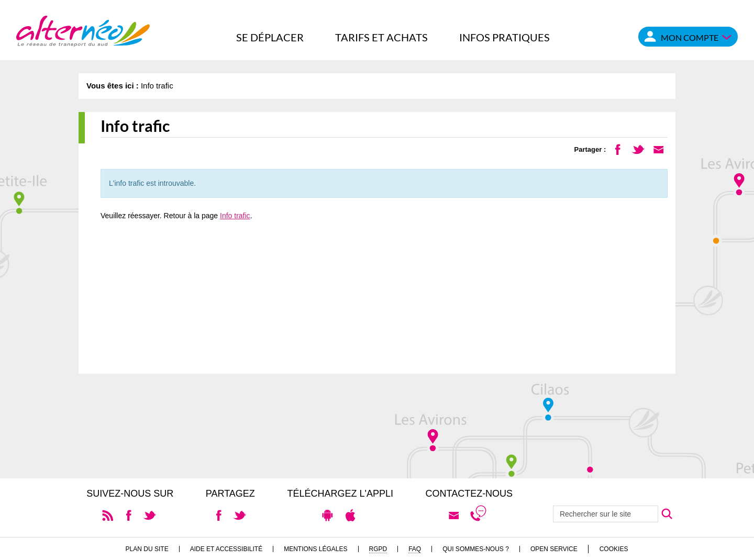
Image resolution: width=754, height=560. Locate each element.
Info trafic (235, 216)
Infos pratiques (504, 37)
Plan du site (147, 549)
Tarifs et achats (381, 37)
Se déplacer (270, 37)
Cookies (614, 549)
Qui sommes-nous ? (476, 549)
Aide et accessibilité (226, 549)
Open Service (554, 549)
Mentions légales (315, 549)
